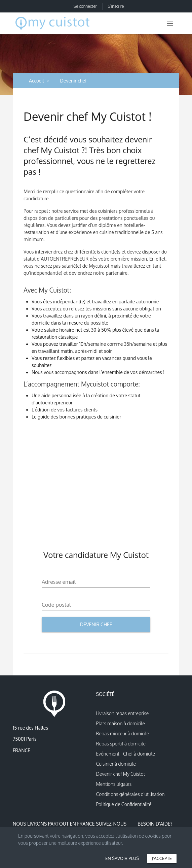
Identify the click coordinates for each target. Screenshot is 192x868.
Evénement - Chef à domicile (126, 754)
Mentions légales (114, 784)
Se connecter (85, 6)
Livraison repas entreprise (123, 713)
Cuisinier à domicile (116, 764)
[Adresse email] (96, 582)
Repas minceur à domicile (123, 733)
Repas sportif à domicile (121, 744)
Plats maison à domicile (121, 723)
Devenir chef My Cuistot (121, 774)
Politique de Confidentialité (124, 804)
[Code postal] (96, 605)
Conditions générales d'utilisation (130, 794)
